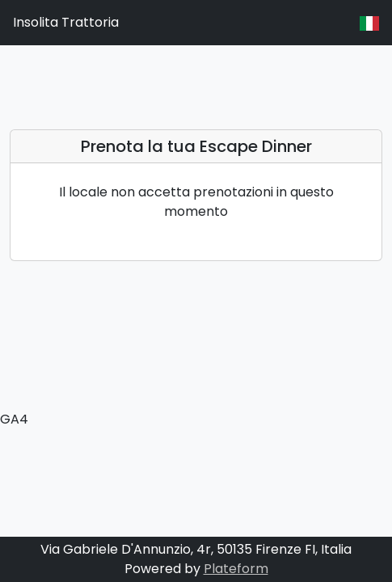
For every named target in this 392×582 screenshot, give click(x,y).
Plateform (236, 569)
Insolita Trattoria (66, 22)
